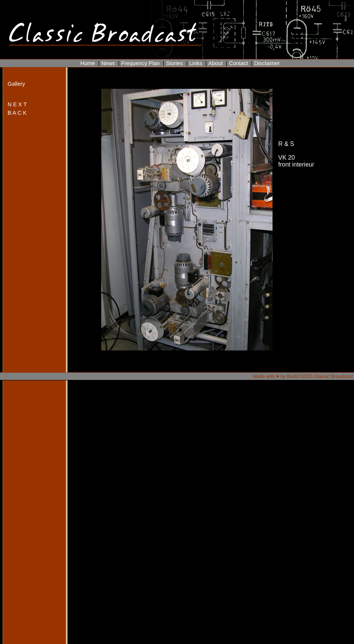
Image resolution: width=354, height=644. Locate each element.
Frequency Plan (140, 63)
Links (196, 63)
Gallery (16, 84)
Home (88, 63)
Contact (238, 63)
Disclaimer (267, 63)
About (215, 63)
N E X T (17, 104)
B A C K (17, 113)
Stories (175, 63)
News (108, 63)
